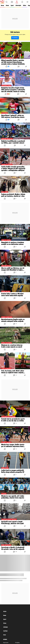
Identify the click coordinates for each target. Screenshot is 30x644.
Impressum (6, 643)
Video (25, 5)
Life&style (18, 5)
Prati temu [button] (15, 38)
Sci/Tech (5, 631)
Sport (12, 5)
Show (7, 5)
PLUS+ (5, 611)
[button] (6, 2)
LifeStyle (6, 627)
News (2, 5)
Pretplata (17, 643)
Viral (5, 635)
